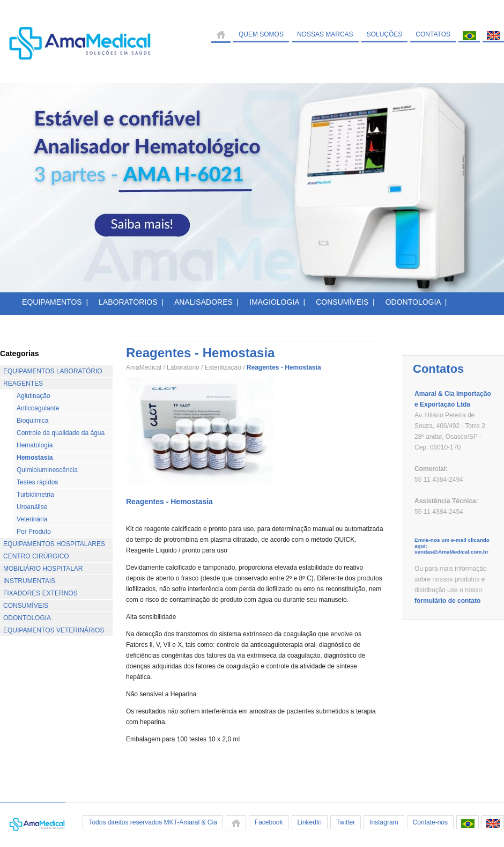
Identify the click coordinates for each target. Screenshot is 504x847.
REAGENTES (23, 384)
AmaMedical (144, 367)
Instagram (384, 822)
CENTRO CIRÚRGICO (36, 556)
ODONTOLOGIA (27, 618)
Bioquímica (32, 421)
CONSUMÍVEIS (26, 606)
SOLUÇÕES (385, 34)
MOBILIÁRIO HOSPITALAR (43, 569)
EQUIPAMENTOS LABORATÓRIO (53, 371)
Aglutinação (34, 396)
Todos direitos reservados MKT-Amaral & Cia (153, 822)
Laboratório (183, 367)
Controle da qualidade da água (61, 433)
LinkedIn (310, 822)
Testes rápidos (37, 482)
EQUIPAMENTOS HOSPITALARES (54, 544)
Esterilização (223, 367)
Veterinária (32, 519)
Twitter (346, 822)
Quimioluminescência (47, 470)
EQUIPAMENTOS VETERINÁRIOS (54, 630)
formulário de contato (447, 601)
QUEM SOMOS (261, 34)
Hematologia (35, 445)
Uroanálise (32, 507)
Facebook (269, 822)
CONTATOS (433, 34)
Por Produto (34, 532)
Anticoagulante (38, 408)
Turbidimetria (35, 495)
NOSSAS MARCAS (325, 34)
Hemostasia (35, 458)
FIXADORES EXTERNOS (40, 593)
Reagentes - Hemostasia (169, 502)
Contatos (438, 369)
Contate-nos (430, 822)
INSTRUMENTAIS (29, 581)
